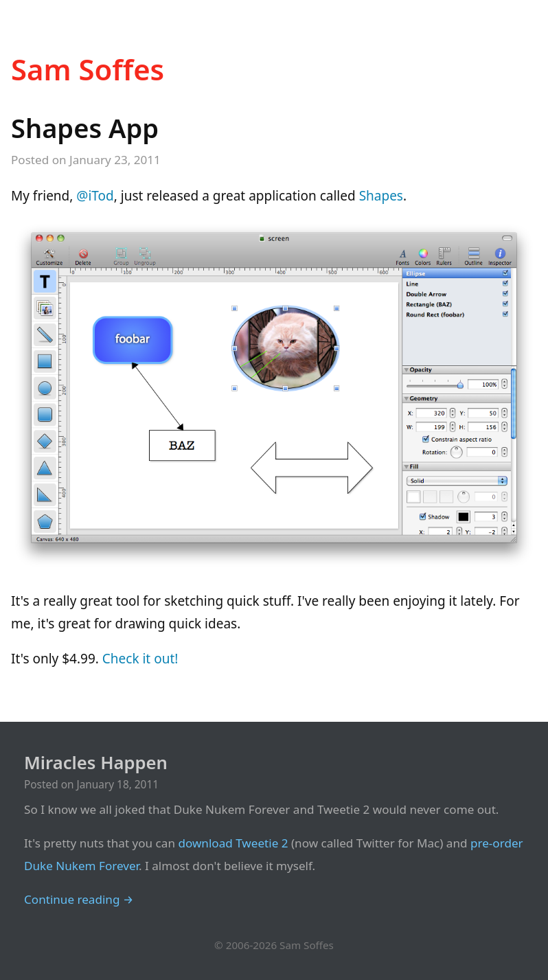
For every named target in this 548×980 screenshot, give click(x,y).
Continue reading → (79, 899)
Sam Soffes (88, 69)
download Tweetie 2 (233, 843)
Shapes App (85, 128)
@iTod (95, 196)
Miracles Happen (96, 763)
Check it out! (140, 659)
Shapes (381, 196)
